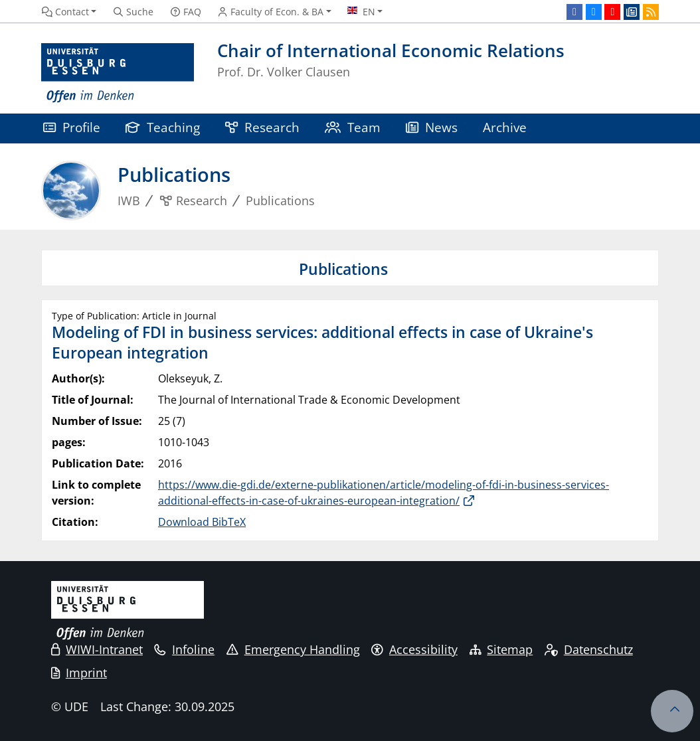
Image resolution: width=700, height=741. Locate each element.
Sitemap (501, 649)
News (432, 127)
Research (262, 127)
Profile (72, 127)
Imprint (79, 673)
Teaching (163, 127)
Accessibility (414, 649)
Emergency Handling (293, 649)
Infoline (184, 649)
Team (353, 127)
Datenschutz (589, 649)
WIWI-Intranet (97, 649)
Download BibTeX (202, 522)
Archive (505, 127)
